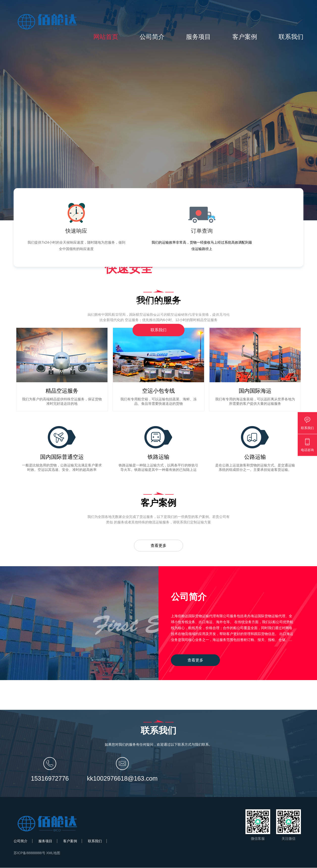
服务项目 (198, 37)
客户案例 (245, 37)
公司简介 (152, 37)
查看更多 (158, 546)
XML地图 (53, 853)
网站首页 (106, 37)
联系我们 (291, 37)
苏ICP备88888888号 (29, 853)
